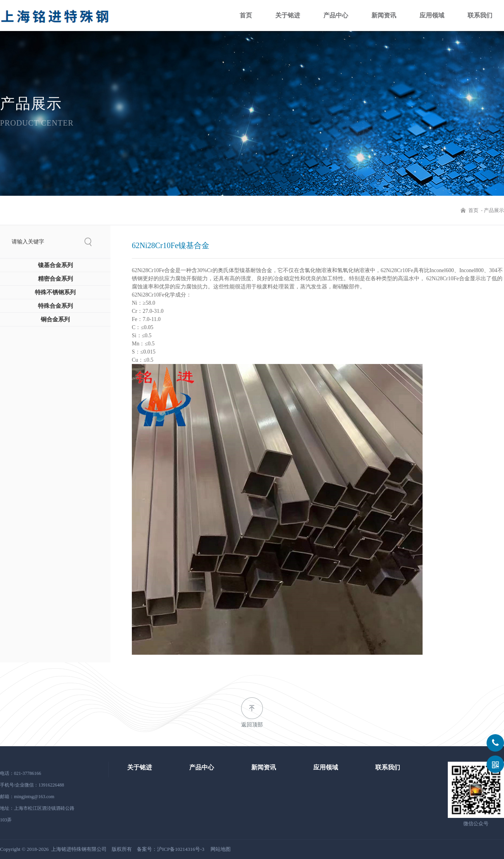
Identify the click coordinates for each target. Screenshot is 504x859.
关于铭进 (288, 15)
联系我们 (480, 15)
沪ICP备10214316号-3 (181, 849)
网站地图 (221, 849)
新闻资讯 (384, 15)
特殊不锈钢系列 (55, 298)
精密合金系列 (55, 285)
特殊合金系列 (55, 312)
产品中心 (336, 15)
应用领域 (432, 15)
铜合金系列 (55, 325)
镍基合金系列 (55, 271)
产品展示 (494, 210)
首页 (246, 15)
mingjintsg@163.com (34, 797)
